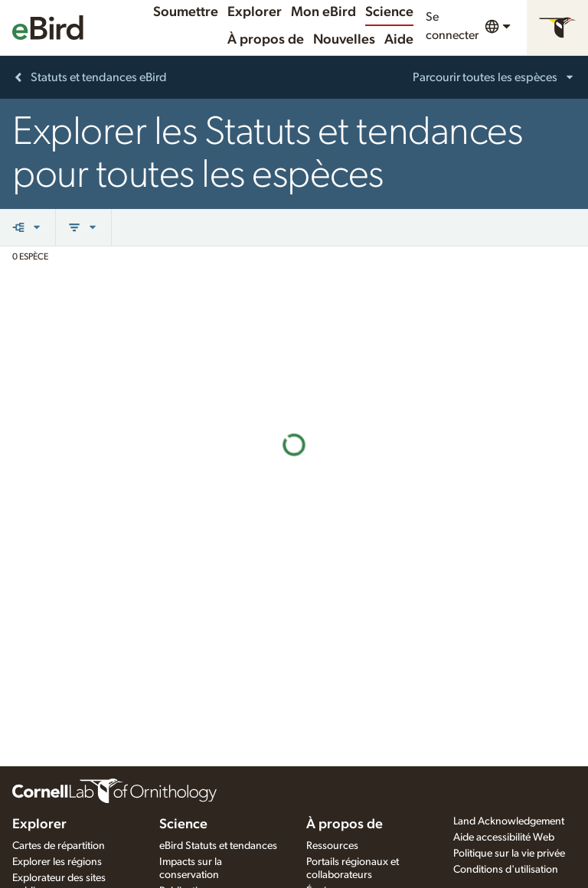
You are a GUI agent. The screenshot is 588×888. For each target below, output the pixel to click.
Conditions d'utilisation (506, 870)
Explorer (255, 12)
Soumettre (186, 12)
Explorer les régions (57, 862)
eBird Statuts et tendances (218, 846)
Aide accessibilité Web (504, 837)
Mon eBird (323, 12)
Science (389, 12)
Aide (399, 40)
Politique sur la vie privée (509, 854)
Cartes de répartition (59, 846)
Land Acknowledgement (509, 821)
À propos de (266, 40)
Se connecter (452, 26)
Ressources (332, 846)
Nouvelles (344, 40)
